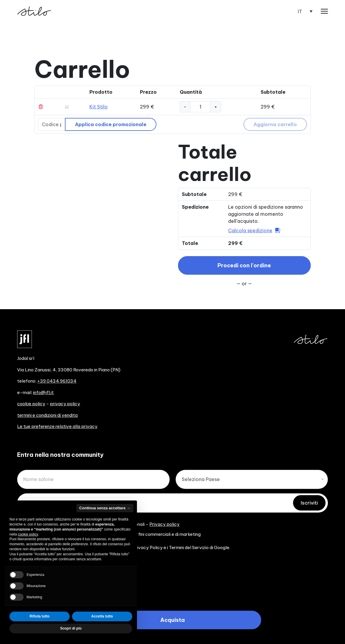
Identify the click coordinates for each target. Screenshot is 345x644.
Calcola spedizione (250, 230)
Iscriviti (309, 503)
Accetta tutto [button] (102, 616)
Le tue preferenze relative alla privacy (57, 426)
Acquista (172, 620)
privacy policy (65, 404)
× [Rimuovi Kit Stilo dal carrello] (42, 107)
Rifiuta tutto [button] (39, 616)
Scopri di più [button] (71, 628)
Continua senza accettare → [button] (105, 508)
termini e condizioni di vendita (47, 415)
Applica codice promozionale (111, 124)
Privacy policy (164, 524)
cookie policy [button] (28, 534)
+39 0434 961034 (57, 381)
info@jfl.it (43, 392)
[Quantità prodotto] (200, 107)
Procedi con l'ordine (244, 265)
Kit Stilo (99, 107)
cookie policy (31, 404)
